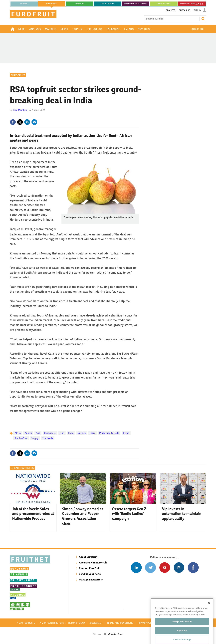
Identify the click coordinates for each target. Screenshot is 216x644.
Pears (92, 433)
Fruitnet (24, 4)
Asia (38, 433)
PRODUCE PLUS (164, 4)
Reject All (182, 639)
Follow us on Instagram (179, 568)
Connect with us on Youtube (165, 568)
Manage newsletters (91, 580)
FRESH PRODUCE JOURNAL (136, 4)
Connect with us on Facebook (193, 568)
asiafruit (79, 4)
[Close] (209, 612)
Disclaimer (96, 623)
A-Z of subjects (26, 623)
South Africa (21, 438)
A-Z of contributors (52, 623)
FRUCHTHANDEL (108, 4)
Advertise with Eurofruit (93, 563)
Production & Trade (109, 433)
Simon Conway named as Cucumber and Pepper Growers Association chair (83, 516)
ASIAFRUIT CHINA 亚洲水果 (192, 4)
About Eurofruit (88, 557)
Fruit (62, 433)
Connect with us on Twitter (150, 568)
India (71, 433)
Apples (28, 433)
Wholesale (48, 438)
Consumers (50, 433)
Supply (35, 438)
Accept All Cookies (182, 630)
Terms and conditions (120, 623)
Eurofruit (18, 75)
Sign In (198, 10)
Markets (82, 433)
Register (171, 10)
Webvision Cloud (115, 634)
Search (203, 19)
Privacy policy (146, 623)
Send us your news (90, 574)
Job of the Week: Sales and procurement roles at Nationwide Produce (33, 514)
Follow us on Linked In (136, 568)
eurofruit (52, 4)
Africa (18, 433)
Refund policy (77, 623)
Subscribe (185, 10)
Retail (126, 433)
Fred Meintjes (20, 110)
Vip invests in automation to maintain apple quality (182, 514)
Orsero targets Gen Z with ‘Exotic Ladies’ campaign (129, 514)
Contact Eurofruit (89, 568)
